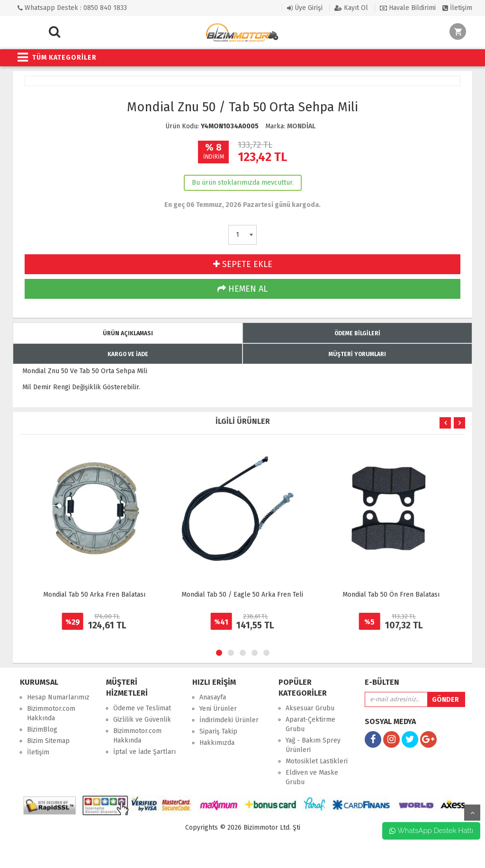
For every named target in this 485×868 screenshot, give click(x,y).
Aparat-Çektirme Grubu (310, 724)
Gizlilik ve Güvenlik (142, 720)
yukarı (472, 813)
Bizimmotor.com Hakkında (51, 713)
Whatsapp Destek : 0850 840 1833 (72, 8)
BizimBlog (42, 729)
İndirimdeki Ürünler (229, 720)
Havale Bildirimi (408, 8)
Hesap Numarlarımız (58, 697)
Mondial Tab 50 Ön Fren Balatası (391, 595)
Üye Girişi (305, 8)
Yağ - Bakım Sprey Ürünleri (313, 745)
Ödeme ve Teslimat (142, 708)
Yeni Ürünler (218, 709)
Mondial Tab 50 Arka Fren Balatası (94, 595)
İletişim (457, 8)
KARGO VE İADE (128, 354)
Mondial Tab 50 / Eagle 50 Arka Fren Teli (242, 595)
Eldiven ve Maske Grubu (312, 777)
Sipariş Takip (218, 731)
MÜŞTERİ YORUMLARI (357, 354)
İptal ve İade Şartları (144, 752)
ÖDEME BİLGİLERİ (357, 333)
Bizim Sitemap (48, 741)
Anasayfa (213, 697)
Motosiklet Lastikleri (317, 761)
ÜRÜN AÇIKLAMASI (128, 333)
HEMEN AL (242, 289)
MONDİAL (301, 126)
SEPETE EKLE (243, 264)
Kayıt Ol (351, 8)
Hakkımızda (217, 743)
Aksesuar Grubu (310, 708)
